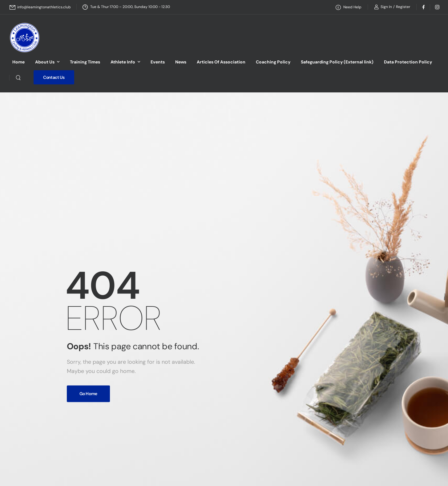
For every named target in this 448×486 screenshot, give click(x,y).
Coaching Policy (273, 62)
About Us (45, 62)
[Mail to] (40, 7)
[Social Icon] (423, 7)
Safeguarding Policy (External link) (337, 62)
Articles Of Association (221, 62)
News (181, 62)
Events (158, 62)
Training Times (85, 62)
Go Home (89, 394)
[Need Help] (349, 7)
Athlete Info (123, 62)
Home (18, 62)
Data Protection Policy (408, 62)
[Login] (383, 7)
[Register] (403, 7)
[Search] (18, 77)
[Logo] (25, 38)
